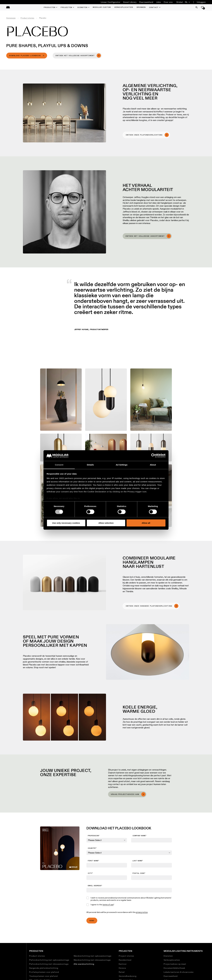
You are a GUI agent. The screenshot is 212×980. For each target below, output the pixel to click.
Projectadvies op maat (175, 964)
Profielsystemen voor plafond (44, 972)
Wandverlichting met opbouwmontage (93, 956)
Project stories (126, 956)
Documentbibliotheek (174, 968)
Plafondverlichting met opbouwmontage (49, 960)
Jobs (158, 2)
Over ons (168, 2)
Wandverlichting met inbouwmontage (92, 960)
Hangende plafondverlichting (44, 968)
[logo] (8, 7)
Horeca (122, 968)
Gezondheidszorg (128, 976)
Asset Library (130, 2)
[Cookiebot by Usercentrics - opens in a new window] (153, 456)
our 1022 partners (64, 478)
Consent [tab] (59, 465)
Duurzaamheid (146, 2)
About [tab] (153, 465)
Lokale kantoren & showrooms (179, 972)
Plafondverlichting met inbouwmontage (49, 964)
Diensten (168, 956)
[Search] (197, 7)
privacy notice (142, 912)
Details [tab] (90, 465)
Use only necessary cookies (66, 523)
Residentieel (125, 960)
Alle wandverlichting (84, 964)
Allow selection (106, 523)
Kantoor (123, 964)
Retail (122, 972)
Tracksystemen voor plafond (43, 976)
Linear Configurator (111, 2)
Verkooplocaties (172, 960)
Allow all (146, 523)
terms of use (108, 905)
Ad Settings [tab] (122, 465)
